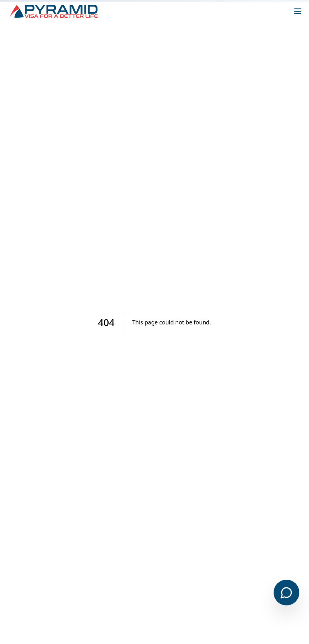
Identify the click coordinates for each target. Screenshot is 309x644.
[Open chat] (286, 593)
